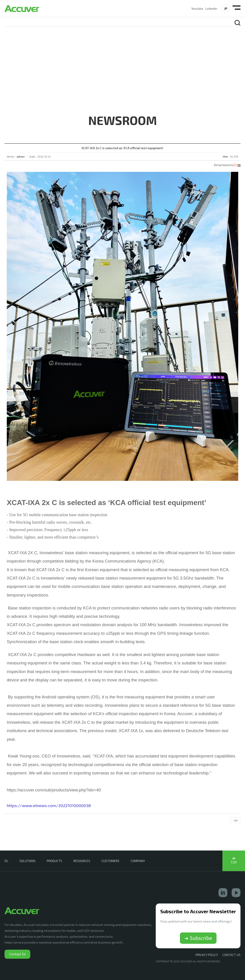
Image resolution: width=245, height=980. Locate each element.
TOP (234, 862)
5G (6, 861)
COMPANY (138, 861)
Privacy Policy (207, 955)
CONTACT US (231, 955)
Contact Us (17, 954)
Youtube (197, 8)
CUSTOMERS (110, 861)
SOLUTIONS (27, 861)
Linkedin (211, 8)
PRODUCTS (54, 861)
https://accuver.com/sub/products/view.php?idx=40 (54, 790)
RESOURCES (82, 861)
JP (226, 8)
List (236, 820)
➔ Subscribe (198, 938)
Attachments (227, 165)
